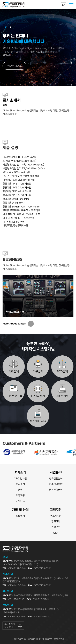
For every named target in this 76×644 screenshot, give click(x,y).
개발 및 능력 (20, 510)
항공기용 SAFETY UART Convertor (21, 207)
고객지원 (56, 510)
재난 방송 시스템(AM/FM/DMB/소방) (21, 214)
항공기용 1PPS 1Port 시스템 (17, 184)
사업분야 (56, 472)
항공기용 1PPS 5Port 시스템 (17, 195)
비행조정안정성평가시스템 (15, 226)
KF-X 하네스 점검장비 (14, 222)
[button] (6, 27)
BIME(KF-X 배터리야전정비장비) (19, 180)
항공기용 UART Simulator (16, 199)
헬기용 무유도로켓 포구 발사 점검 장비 (22, 210)
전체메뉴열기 (71, 5)
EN (64, 5)
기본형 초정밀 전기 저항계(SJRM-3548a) (23, 165)
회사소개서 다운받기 (10, 626)
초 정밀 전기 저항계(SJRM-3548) (19, 161)
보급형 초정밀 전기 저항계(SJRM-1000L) (24, 169)
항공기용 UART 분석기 (14, 203)
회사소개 (20, 472)
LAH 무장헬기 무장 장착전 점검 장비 (21, 176)
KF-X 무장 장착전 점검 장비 (16, 172)
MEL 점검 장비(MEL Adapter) (18, 218)
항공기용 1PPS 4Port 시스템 (17, 191)
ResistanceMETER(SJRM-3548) (19, 157)
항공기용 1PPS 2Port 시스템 (17, 188)
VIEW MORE (14, 66)
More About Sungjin (14, 324)
